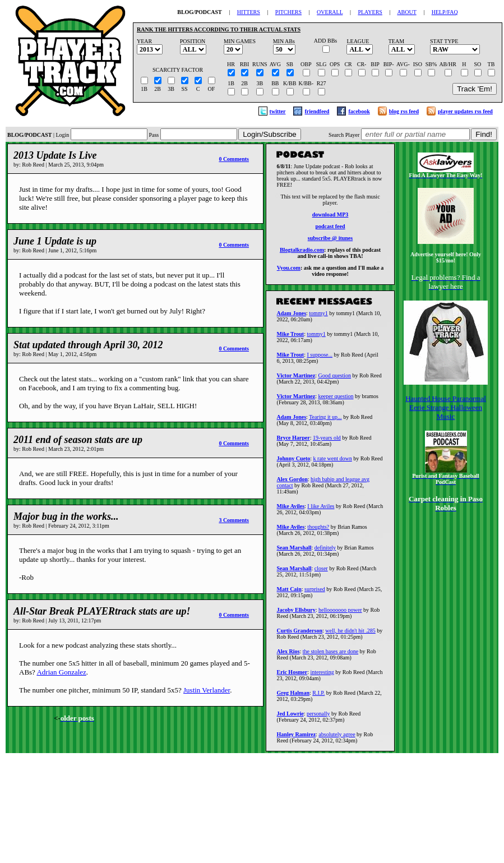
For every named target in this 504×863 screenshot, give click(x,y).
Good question (334, 379)
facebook (359, 111)
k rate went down (333, 462)
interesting (322, 675)
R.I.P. (318, 696)
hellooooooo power (340, 613)
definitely (325, 551)
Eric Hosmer (292, 675)
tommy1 (318, 317)
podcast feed (330, 228)
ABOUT (406, 12)
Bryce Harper (293, 441)
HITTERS (249, 12)
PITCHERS (288, 12)
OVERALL (330, 12)
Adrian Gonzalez (61, 672)
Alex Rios (288, 655)
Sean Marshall (294, 551)
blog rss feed (404, 111)
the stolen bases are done (330, 655)
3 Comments (234, 520)
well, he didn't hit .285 (350, 634)
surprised (315, 592)
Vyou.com (289, 269)
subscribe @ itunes (330, 240)
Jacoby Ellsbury (296, 613)
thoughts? (318, 530)
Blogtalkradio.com (302, 251)
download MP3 (330, 216)
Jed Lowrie (290, 717)
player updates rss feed (465, 111)
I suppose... (320, 358)
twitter (278, 111)
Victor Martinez (296, 379)
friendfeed (317, 111)
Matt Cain (289, 592)
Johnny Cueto (294, 462)
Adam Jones (292, 317)
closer (321, 572)
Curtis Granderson (300, 634)
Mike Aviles (291, 509)
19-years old (327, 441)
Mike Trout (291, 337)
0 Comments (234, 159)
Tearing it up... (325, 420)
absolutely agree (337, 738)
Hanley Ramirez (297, 738)
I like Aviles (321, 509)
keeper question (336, 400)
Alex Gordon (292, 483)
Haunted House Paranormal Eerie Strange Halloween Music (446, 407)
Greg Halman (293, 696)
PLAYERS (370, 12)
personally (318, 717)
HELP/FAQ (445, 12)
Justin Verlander (207, 690)
